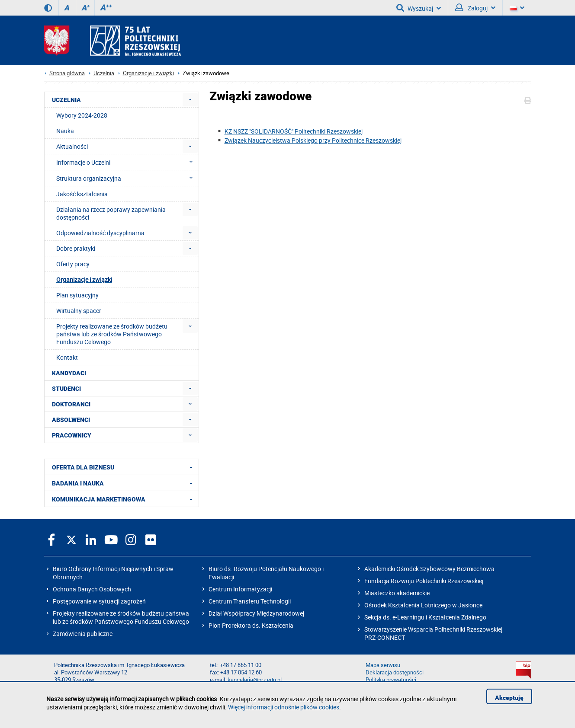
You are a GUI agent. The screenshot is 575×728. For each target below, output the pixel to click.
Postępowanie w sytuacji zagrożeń (99, 601)
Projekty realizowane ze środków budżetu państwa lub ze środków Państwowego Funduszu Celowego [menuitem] (112, 334)
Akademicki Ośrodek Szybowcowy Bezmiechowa (429, 569)
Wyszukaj (419, 8)
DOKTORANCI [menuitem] (71, 404)
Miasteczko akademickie (397, 593)
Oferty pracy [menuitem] (73, 264)
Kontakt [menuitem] (67, 357)
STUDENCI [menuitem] (66, 389)
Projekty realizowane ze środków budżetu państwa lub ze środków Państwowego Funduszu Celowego (121, 617)
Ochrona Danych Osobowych (92, 589)
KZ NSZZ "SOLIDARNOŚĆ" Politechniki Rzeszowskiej (294, 131)
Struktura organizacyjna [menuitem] (127, 178)
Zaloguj (475, 8)
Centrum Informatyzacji (240, 589)
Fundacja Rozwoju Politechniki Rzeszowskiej (424, 581)
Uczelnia (104, 73)
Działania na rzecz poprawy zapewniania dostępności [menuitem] (111, 213)
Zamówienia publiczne (83, 634)
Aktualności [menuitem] (72, 146)
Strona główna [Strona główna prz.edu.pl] (67, 73)
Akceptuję (509, 698)
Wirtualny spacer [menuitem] (79, 311)
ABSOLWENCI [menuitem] (71, 420)
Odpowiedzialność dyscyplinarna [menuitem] (100, 233)
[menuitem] (190, 100)
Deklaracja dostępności (395, 672)
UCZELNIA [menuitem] (66, 100)
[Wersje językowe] (517, 8)
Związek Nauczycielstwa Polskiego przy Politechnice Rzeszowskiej (313, 140)
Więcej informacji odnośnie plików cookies (284, 707)
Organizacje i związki (148, 73)
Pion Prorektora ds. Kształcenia (251, 625)
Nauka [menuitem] (65, 131)
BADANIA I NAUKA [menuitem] (125, 483)
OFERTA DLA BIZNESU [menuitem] (125, 467)
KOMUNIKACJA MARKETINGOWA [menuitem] (125, 499)
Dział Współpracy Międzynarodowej (256, 613)
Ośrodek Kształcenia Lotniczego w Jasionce (423, 605)
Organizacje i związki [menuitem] (84, 279)
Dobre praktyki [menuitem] (76, 248)
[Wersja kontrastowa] (48, 8)
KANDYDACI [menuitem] (69, 373)
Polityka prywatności (391, 680)
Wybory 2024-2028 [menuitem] (82, 115)
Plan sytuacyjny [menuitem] (77, 295)
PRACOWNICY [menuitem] (72, 435)
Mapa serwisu (383, 665)
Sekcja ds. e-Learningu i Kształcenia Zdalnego (425, 617)
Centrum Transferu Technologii (250, 601)
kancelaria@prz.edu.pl (255, 680)
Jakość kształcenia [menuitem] (82, 194)
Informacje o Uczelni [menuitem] (127, 162)
